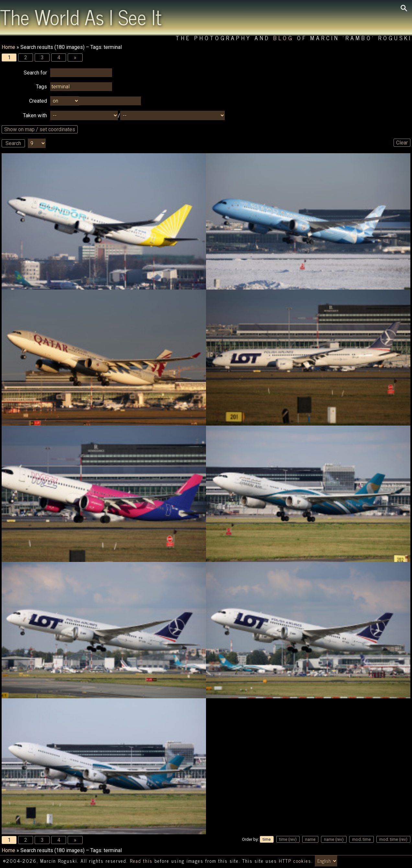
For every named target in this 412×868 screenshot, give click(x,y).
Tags (41, 87)
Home (8, 47)
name (310, 839)
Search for (35, 73)
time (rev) (288, 839)
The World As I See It (81, 17)
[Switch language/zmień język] (326, 861)
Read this (141, 861)
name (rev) (334, 839)
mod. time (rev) (393, 839)
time (267, 839)
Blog (284, 38)
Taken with (35, 115)
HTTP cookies (295, 861)
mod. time (361, 839)
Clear (402, 143)
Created (38, 101)
